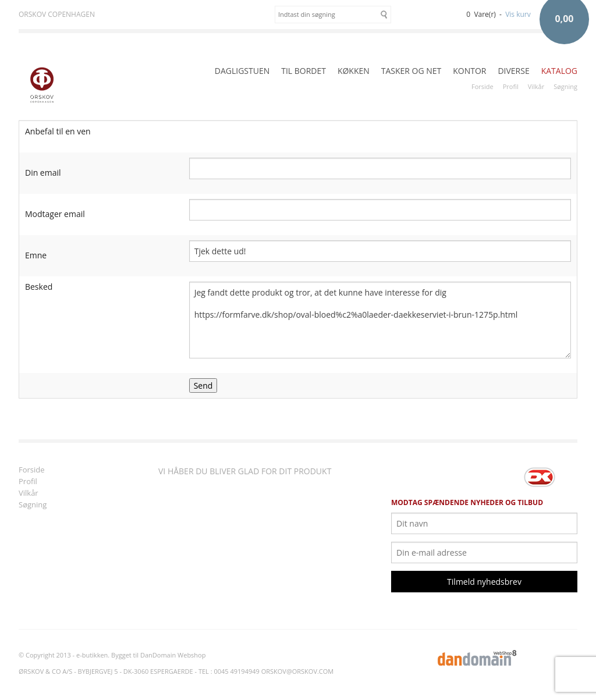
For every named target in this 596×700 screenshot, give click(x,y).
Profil (511, 86)
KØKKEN (354, 71)
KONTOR (469, 71)
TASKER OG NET (411, 71)
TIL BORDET (304, 71)
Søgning (565, 86)
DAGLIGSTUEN (242, 71)
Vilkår (536, 86)
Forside (483, 86)
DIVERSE (513, 71)
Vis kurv (518, 14)
